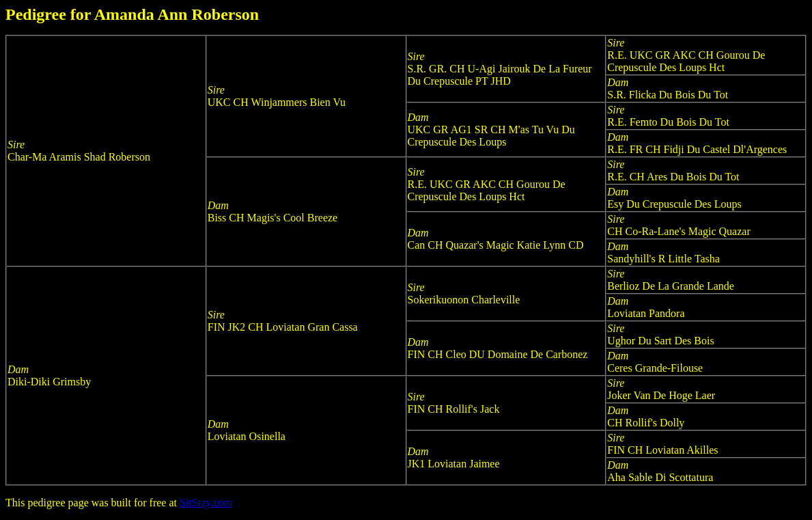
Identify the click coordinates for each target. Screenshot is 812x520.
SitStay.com (206, 503)
